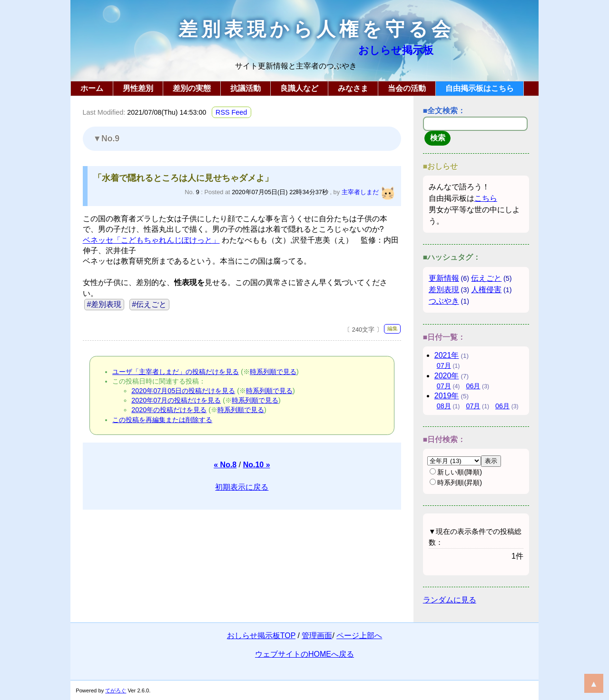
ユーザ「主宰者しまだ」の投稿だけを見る (176, 372)
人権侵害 (486, 290)
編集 (393, 328)
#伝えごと (149, 304)
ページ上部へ (359, 636)
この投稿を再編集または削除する (162, 420)
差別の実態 (192, 88)
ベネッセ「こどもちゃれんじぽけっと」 (151, 240)
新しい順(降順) (456, 472)
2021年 (447, 355)
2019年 (447, 396)
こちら (486, 198)
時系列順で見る (273, 372)
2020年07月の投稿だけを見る (176, 400)
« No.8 (225, 465)
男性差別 (138, 88)
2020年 (447, 376)
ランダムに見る (450, 600)
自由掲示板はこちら (480, 88)
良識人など (299, 88)
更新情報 (444, 278)
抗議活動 (246, 88)
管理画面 (317, 636)
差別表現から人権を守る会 (316, 29)
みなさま (353, 88)
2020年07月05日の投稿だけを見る (183, 391)
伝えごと (486, 278)
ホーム (92, 88)
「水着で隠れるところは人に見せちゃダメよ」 (183, 178)
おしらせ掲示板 (396, 50)
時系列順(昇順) (456, 483)
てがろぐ (116, 690)
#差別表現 (104, 304)
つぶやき (444, 301)
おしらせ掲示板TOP (261, 636)
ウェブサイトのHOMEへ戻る (304, 654)
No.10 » (257, 465)
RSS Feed (231, 112)
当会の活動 (407, 88)
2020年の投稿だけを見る (169, 410)
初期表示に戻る (242, 487)
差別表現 (444, 290)
